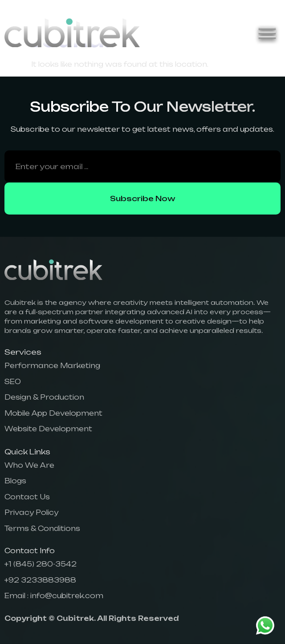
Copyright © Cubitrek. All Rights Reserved (92, 618)
